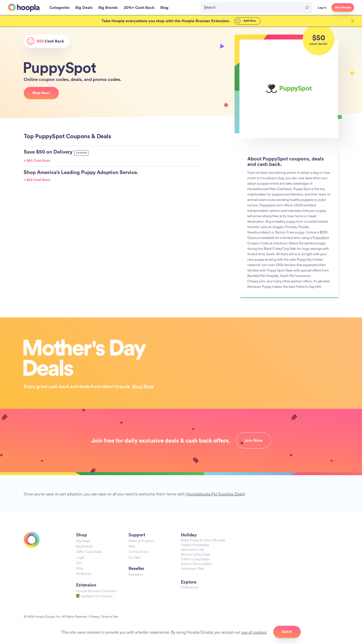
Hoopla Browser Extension (96, 591)
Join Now (253, 440)
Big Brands (84, 546)
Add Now (246, 21)
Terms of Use (139, 552)
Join (79, 563)
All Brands (84, 574)
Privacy (94, 616)
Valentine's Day (192, 549)
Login (80, 557)
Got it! (287, 632)
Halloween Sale (193, 568)
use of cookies (254, 632)
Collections (189, 587)
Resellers (136, 574)
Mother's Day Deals (196, 554)
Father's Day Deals (195, 559)
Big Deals (83, 541)
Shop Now (143, 386)
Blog (80, 568)
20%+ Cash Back (89, 552)
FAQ (132, 546)
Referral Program (141, 541)
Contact (134, 557)
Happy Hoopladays (195, 545)
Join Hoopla (343, 7)
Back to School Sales (196, 564)
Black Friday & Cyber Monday (203, 540)
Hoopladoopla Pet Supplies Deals (215, 494)
